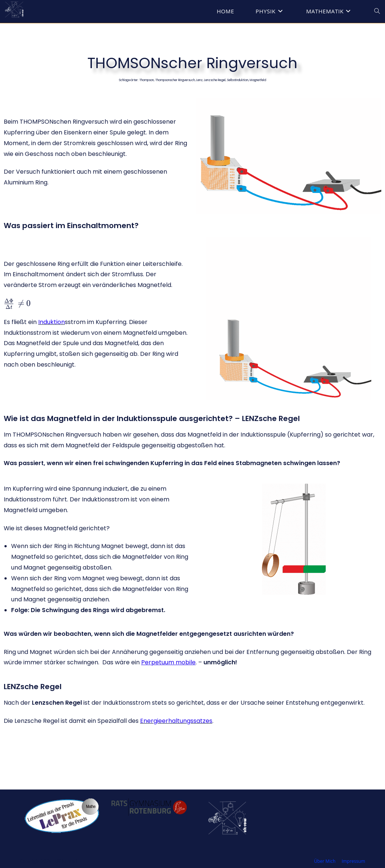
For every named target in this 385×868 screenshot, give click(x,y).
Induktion (52, 322)
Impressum (353, 861)
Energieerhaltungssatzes (176, 721)
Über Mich (325, 861)
